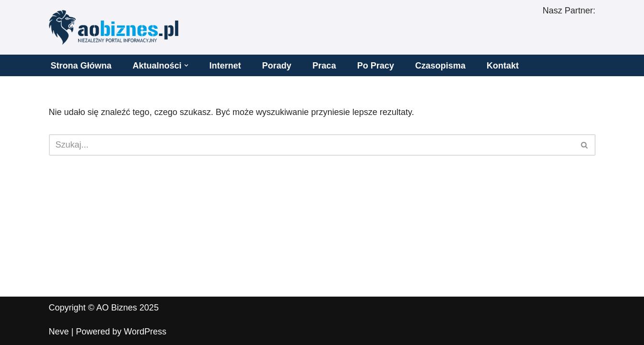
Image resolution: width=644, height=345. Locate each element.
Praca (324, 66)
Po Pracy (376, 66)
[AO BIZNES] (114, 27)
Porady (277, 66)
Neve (59, 332)
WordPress (145, 332)
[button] (186, 65)
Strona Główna (81, 66)
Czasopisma (440, 66)
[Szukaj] (311, 145)
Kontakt (503, 66)
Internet (225, 66)
